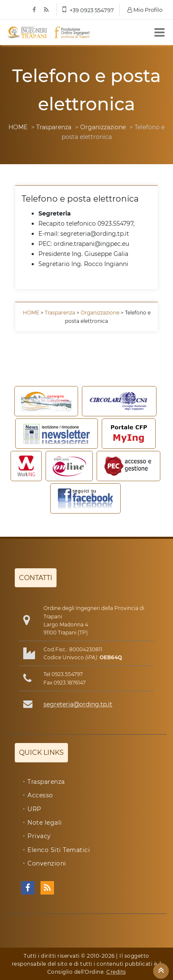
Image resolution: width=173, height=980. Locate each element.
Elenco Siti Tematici (59, 850)
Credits (116, 972)
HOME (18, 127)
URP (34, 809)
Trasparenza (54, 127)
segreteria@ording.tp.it (78, 704)
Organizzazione (103, 127)
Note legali (45, 823)
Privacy (39, 836)
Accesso (40, 795)
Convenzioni (47, 863)
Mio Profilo (145, 10)
